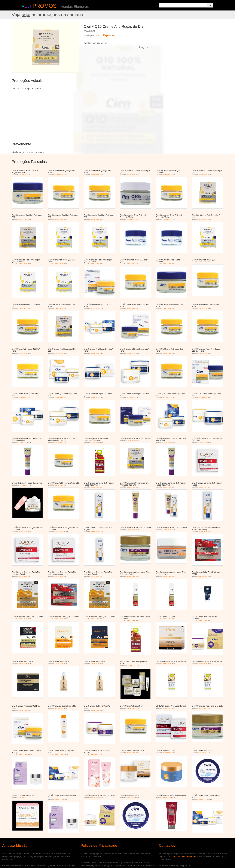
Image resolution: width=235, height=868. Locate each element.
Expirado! (109, 35)
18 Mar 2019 (131, 353)
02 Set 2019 (131, 309)
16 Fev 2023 (23, 442)
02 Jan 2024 (95, 619)
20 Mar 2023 (167, 530)
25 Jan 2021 (203, 309)
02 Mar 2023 (203, 664)
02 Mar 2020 (167, 175)
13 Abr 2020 (59, 485)
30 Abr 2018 (59, 398)
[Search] (210, 5)
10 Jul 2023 (131, 219)
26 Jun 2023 (95, 664)
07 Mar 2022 (167, 797)
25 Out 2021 (167, 619)
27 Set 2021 (59, 442)
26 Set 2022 (59, 309)
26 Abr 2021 (131, 264)
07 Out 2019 (95, 264)
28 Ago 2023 (203, 219)
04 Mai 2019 (24, 485)
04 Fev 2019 (59, 799)
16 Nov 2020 (59, 175)
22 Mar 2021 (95, 175)
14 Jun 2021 (131, 708)
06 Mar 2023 (167, 664)
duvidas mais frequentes (184, 856)
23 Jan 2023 (95, 442)
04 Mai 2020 (167, 353)
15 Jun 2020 (203, 262)
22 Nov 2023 (59, 264)
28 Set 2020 (167, 309)
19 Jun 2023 (59, 664)
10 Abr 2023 (59, 576)
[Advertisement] (189, 43)
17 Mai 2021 (95, 398)
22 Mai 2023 (95, 219)
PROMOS (45, 6)
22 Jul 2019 (131, 398)
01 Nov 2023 (23, 264)
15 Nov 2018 (59, 353)
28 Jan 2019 (95, 353)
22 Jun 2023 (131, 576)
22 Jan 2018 (23, 755)
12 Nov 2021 (23, 353)
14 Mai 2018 (203, 442)
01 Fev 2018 (203, 799)
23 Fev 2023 (23, 219)
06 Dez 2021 (167, 753)
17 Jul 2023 (167, 219)
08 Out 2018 (95, 487)
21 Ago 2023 (203, 576)
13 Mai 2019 (23, 710)
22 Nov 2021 (131, 797)
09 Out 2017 (95, 309)
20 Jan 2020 (167, 264)
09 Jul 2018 (167, 398)
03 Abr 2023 (203, 532)
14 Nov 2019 (203, 353)
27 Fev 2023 (203, 175)
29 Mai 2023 (59, 219)
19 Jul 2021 (23, 175)
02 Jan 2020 (95, 797)
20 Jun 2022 (131, 175)
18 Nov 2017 (23, 398)
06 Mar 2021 (24, 797)
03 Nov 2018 (132, 666)
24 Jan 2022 (131, 440)
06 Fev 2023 (23, 664)
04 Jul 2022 (95, 755)
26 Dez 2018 (203, 398)
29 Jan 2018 (59, 532)
